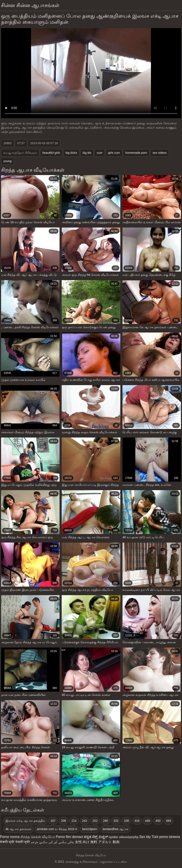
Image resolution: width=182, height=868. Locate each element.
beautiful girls (51, 153)
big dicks (71, 153)
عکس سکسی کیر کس (61, 842)
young (7, 161)
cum (100, 153)
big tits (87, 153)
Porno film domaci (69, 837)
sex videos (160, 153)
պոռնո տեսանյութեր (123, 837)
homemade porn (136, 153)
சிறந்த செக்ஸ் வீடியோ (38, 837)
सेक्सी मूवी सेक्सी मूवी (15, 842)
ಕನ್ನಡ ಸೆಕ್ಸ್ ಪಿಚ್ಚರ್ (96, 837)
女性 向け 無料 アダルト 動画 (97, 842)
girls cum (114, 153)
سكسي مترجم (39, 842)
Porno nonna (10, 837)
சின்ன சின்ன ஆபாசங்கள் (30, 5)
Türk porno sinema (166, 837)
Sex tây (145, 837)
